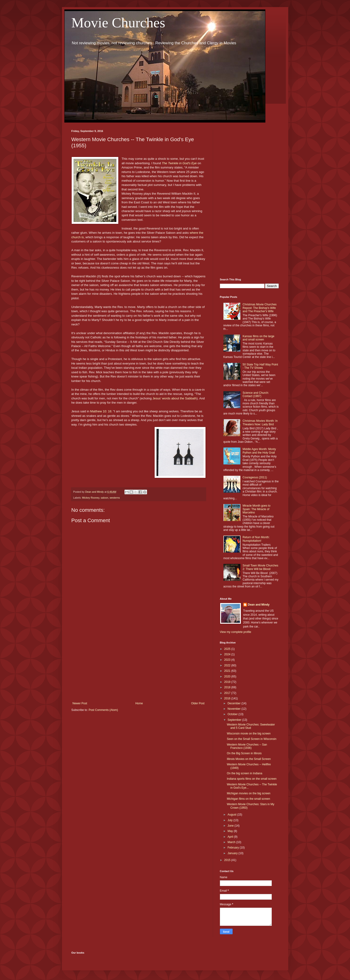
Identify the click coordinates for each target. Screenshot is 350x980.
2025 (228, 649)
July (230, 820)
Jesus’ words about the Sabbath (175, 398)
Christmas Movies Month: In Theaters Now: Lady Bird (260, 422)
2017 (228, 693)
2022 (228, 665)
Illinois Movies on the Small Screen (249, 759)
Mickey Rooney (91, 498)
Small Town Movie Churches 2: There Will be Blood (260, 567)
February (233, 848)
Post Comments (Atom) (103, 710)
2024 (228, 654)
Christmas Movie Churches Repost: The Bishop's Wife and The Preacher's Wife (259, 308)
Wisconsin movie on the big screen (249, 734)
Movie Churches (118, 23)
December (234, 703)
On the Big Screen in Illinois (244, 753)
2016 (228, 698)
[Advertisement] (139, 663)
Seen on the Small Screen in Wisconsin (251, 739)
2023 (228, 660)
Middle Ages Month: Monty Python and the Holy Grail (259, 451)
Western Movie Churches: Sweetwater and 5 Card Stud (251, 726)
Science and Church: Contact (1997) (256, 394)
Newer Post (80, 703)
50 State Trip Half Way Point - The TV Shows (260, 366)
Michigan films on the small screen (248, 799)
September (235, 720)
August (232, 815)
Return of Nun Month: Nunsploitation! (256, 539)
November (234, 709)
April (231, 837)
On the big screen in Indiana (244, 773)
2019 (228, 682)
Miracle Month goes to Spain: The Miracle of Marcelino (256, 509)
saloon (104, 498)
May (231, 831)
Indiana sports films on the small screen (252, 779)
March (232, 842)
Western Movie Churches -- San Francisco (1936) (247, 746)
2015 (228, 860)
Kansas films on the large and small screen (258, 338)
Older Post (198, 703)
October (233, 714)
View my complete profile (236, 632)
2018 (228, 687)
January (233, 853)
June (231, 826)
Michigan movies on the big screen (249, 793)
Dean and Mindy (259, 605)
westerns (115, 498)
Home (139, 703)
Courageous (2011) (255, 477)
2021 (228, 671)
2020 (228, 677)
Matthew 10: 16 (101, 411)
